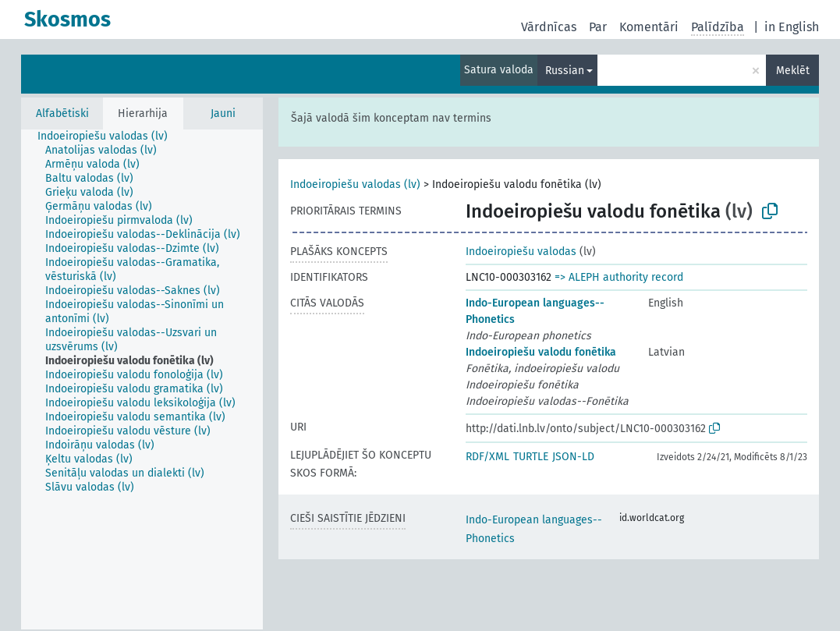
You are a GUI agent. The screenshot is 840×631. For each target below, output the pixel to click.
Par (598, 27)
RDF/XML (487, 457)
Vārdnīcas (549, 27)
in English (792, 27)
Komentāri (649, 27)
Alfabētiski (62, 113)
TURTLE (531, 457)
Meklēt (793, 71)
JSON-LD (573, 457)
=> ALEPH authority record (619, 277)
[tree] (142, 379)
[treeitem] (109, 136)
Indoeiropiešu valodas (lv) (355, 184)
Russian (565, 71)
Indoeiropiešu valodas (521, 252)
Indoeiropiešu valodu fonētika (541, 352)
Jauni (223, 113)
